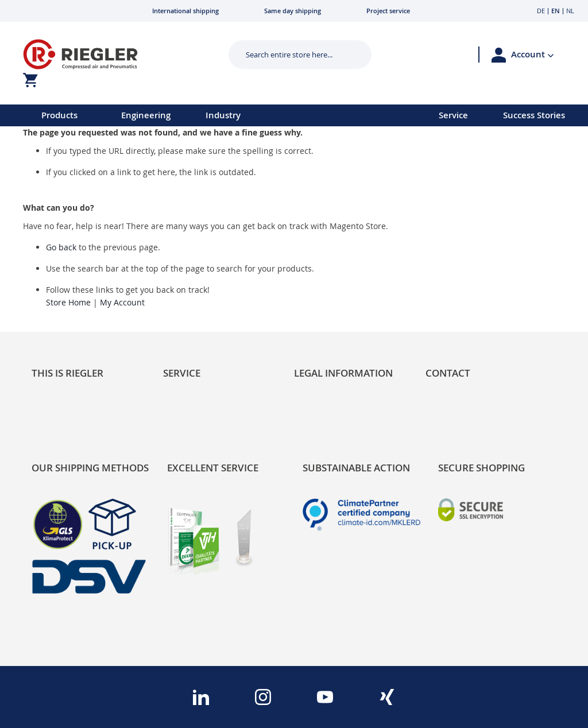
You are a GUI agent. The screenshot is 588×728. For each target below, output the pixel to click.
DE (541, 11)
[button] (533, 55)
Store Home (68, 302)
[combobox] (291, 55)
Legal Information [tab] (343, 373)
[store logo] (113, 54)
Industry (223, 115)
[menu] (204, 115)
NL (570, 11)
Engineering (146, 115)
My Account (122, 302)
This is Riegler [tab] (67, 373)
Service (453, 115)
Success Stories (534, 115)
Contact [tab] (448, 373)
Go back (61, 247)
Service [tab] (182, 373)
